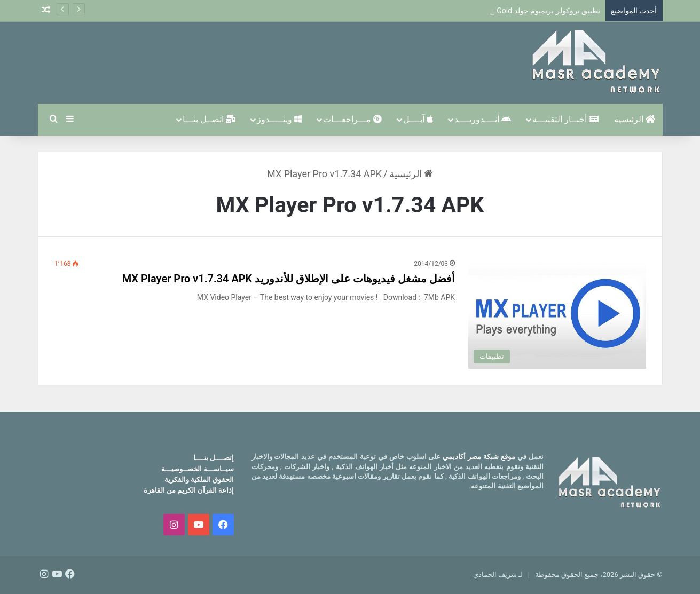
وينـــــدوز (279, 119)
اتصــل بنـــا (209, 119)
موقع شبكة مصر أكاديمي (479, 457)
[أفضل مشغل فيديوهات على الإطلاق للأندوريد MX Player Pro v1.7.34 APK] (557, 314)
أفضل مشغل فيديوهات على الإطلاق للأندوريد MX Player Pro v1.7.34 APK (289, 279)
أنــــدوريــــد (483, 119)
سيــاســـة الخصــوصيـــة (198, 469)
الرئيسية (635, 119)
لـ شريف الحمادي (498, 575)
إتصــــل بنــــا (214, 458)
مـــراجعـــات (352, 119)
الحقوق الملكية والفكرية (199, 480)
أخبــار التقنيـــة (565, 119)
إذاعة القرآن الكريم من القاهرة (189, 490)
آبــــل (418, 119)
